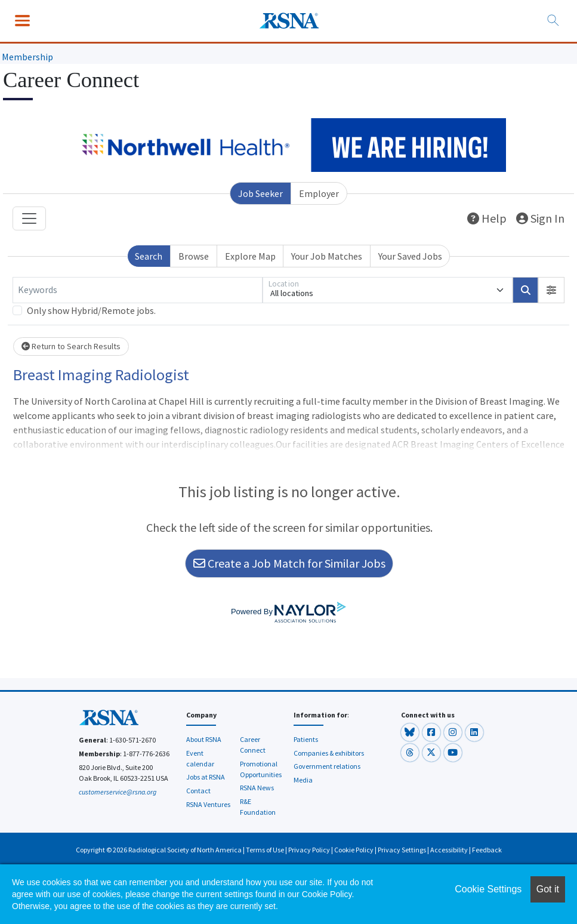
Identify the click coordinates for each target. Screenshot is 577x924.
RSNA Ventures (208, 804)
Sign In (540, 218)
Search (149, 256)
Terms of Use (265, 850)
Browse (194, 256)
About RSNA (204, 739)
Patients (306, 739)
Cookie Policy (354, 850)
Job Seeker (260, 193)
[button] (551, 290)
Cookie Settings (488, 889)
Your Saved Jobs (410, 256)
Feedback (487, 850)
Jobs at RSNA (206, 777)
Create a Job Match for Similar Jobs (289, 563)
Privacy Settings (402, 850)
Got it (548, 889)
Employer (319, 193)
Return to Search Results (71, 346)
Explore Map (250, 256)
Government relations (327, 766)
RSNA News (257, 788)
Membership (27, 57)
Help (487, 218)
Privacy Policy (309, 850)
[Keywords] (138, 290)
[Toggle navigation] (29, 218)
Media (303, 780)
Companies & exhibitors (329, 753)
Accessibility (449, 850)
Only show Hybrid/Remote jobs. (91, 310)
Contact (198, 791)
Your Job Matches (327, 256)
